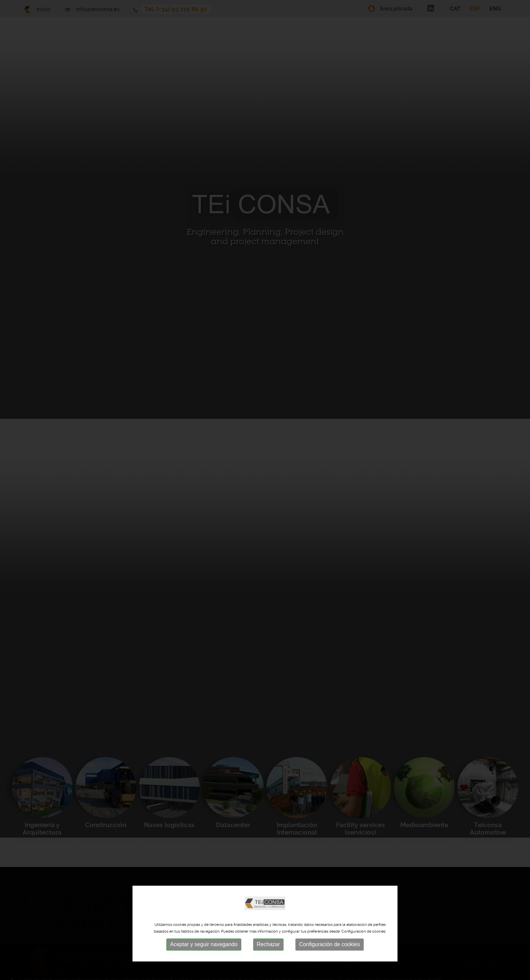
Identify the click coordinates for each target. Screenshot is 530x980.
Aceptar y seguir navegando (204, 945)
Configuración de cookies (330, 945)
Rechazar (268, 945)
